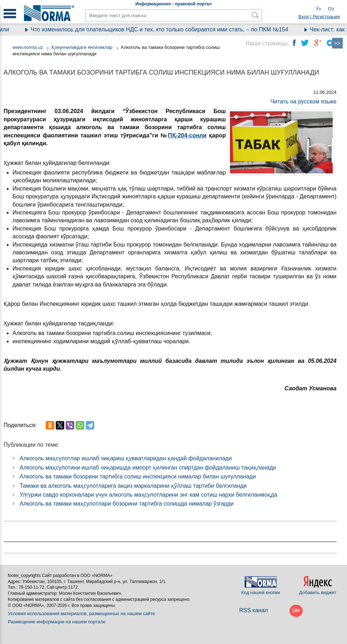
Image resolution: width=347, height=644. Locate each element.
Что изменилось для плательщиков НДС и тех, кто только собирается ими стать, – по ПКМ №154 (164, 29)
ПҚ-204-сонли (187, 135)
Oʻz (331, 9)
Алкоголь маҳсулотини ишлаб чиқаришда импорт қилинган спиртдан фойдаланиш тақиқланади (148, 468)
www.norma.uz (28, 47)
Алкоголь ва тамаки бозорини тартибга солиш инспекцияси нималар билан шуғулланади (138, 476)
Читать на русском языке (303, 102)
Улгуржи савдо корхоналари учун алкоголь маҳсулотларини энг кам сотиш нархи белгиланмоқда (148, 495)
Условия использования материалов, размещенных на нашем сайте (81, 613)
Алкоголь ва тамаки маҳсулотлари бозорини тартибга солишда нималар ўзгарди (127, 504)
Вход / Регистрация (319, 17)
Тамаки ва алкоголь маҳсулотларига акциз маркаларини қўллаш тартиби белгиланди (133, 486)
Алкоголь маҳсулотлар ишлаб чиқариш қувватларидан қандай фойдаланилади (126, 458)
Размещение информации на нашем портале (57, 622)
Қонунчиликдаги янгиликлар (83, 47)
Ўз (318, 9)
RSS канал (254, 610)
